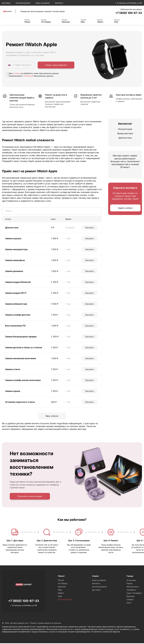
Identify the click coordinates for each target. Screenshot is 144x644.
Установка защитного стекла (20, 402)
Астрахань (131, 581)
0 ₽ (52, 228)
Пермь (130, 584)
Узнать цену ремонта (56, 65)
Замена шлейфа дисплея (18, 315)
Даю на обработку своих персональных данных (32, 74)
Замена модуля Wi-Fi (16, 293)
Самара (130, 600)
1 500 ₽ (55, 326)
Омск (129, 603)
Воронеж (131, 597)
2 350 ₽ (55, 337)
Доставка (6, 3)
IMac (84, 21)
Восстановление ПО (15, 326)
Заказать (90, 228)
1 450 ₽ (55, 239)
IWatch (100, 21)
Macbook (66, 21)
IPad (117, 21)
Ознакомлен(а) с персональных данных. (30, 76)
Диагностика (12, 228)
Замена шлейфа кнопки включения (23, 381)
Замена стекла (13, 370)
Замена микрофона (15, 261)
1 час (68, 239)
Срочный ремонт (23, 3)
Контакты (59, 3)
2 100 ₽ (55, 282)
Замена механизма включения (20, 359)
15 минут (70, 228)
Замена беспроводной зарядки (21, 337)
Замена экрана (13, 391)
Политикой (28, 76)
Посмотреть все (65, 600)
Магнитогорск (133, 587)
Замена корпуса (13, 239)
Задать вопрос (125, 208)
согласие (17, 74)
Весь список (52, 416)
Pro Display (46, 21)
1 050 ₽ (55, 250)
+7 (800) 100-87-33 (127, 13)
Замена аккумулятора (16, 250)
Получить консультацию (30, 497)
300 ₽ (54, 402)
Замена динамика (14, 272)
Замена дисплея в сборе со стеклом (24, 348)
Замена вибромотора (16, 304)
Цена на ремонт (99, 581)
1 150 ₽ (54, 315)
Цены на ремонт (43, 3)
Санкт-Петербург (134, 594)
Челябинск (131, 591)
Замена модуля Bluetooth (18, 282)
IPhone (27, 21)
